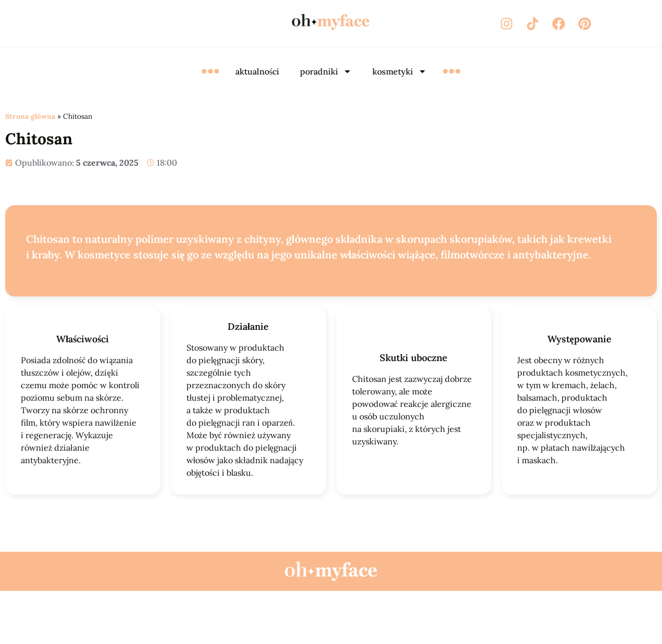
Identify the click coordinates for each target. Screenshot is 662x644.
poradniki (326, 71)
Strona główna (30, 116)
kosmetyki (399, 71)
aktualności (257, 71)
